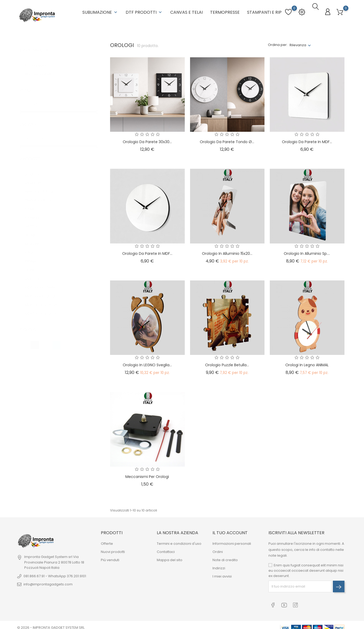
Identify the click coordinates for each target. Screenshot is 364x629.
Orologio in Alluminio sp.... (307, 250)
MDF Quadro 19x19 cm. (46, 279)
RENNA (33, 253)
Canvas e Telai (186, 11)
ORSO (33, 244)
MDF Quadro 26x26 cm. (47, 287)
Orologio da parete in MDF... (307, 139)
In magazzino (40, 57)
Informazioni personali (232, 540)
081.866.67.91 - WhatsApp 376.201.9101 (55, 573)
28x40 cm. (36, 270)
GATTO (33, 218)
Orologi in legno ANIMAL (307, 362)
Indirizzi (219, 565)
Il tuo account (230, 529)
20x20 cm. (36, 165)
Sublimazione (100, 11)
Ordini (218, 549)
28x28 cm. (36, 174)
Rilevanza (298, 42)
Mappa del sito (170, 557)
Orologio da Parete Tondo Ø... (227, 139)
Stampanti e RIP (264, 11)
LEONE (33, 226)
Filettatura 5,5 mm (43, 183)
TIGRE (32, 261)
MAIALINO (36, 235)
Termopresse (225, 11)
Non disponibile (41, 66)
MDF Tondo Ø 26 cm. (45, 305)
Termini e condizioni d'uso (179, 540)
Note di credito (225, 557)
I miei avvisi (222, 573)
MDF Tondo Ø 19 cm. (44, 296)
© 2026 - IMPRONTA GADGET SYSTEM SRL (51, 622)
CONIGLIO (36, 209)
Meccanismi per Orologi (147, 473)
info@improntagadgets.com (48, 581)
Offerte (107, 540)
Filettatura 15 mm (42, 192)
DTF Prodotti (144, 11)
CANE (32, 200)
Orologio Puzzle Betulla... (227, 362)
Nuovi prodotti (113, 549)
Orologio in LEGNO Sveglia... (147, 362)
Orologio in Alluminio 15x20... (227, 250)
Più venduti (110, 557)
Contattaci (166, 549)
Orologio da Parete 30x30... (147, 139)
